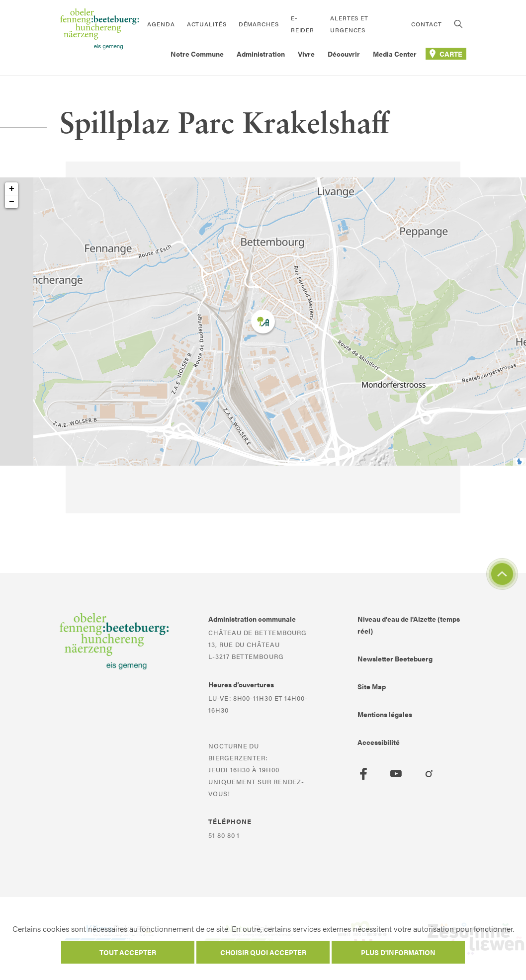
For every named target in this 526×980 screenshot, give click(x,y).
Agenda (161, 24)
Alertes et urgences (349, 24)
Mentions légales (385, 714)
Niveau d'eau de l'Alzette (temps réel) (409, 625)
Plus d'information (398, 952)
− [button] (12, 202)
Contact (426, 24)
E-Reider (303, 24)
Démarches (259, 24)
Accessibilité (379, 742)
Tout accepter (128, 952)
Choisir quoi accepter (263, 952)
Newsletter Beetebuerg (395, 658)
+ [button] (12, 189)
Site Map (372, 686)
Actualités (207, 24)
